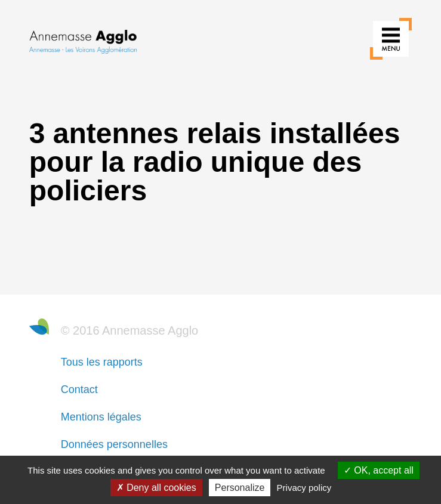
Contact (79, 389)
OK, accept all (379, 470)
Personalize (240, 488)
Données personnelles (114, 444)
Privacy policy (304, 488)
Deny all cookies (156, 488)
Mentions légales (101, 417)
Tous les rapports (102, 362)
